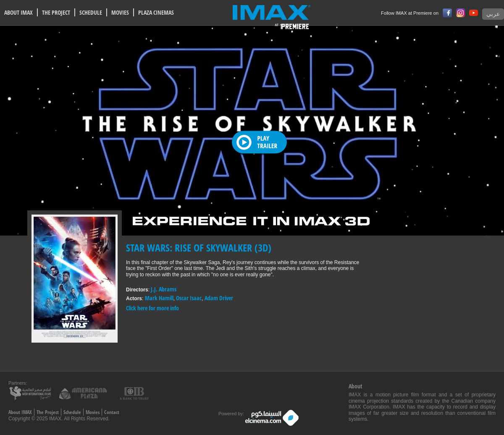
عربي (493, 14)
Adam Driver (219, 298)
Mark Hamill (159, 298)
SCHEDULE (91, 12)
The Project (48, 412)
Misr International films (31, 393)
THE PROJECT (56, 12)
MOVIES (120, 12)
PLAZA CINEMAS (156, 12)
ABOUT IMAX (18, 12)
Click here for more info (152, 308)
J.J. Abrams (164, 289)
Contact (112, 412)
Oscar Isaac (189, 298)
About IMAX (20, 412)
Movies (93, 412)
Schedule (72, 412)
